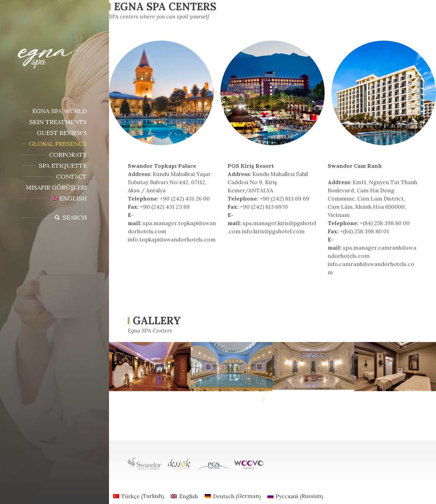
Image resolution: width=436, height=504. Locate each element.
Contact (72, 176)
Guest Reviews (62, 133)
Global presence (58, 144)
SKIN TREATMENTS (58, 122)
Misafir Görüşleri (56, 187)
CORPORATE (68, 155)
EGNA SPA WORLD (60, 111)
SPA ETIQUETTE (63, 166)
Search (75, 217)
